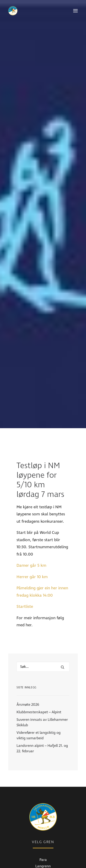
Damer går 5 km (31, 497)
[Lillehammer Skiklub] (13, 11)
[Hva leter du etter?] (43, 598)
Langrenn (43, 797)
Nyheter (43, 849)
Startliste (25, 538)
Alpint (43, 804)
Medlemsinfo (43, 855)
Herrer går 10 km (32, 508)
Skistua (43, 817)
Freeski (43, 810)
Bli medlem (43, 862)
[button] (75, 11)
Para (43, 791)
